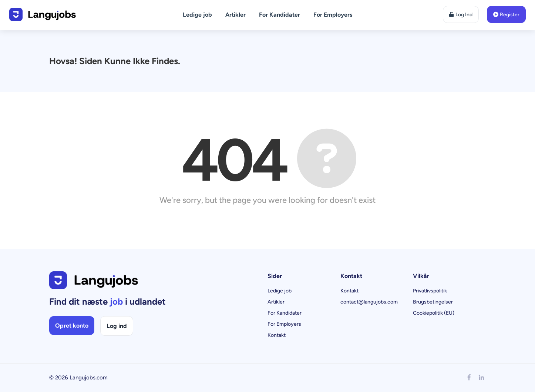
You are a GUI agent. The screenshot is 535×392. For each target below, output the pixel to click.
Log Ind (461, 15)
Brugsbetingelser (433, 302)
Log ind (117, 326)
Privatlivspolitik (430, 291)
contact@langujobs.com (369, 302)
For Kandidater (280, 15)
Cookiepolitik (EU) (434, 313)
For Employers (333, 15)
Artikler (235, 15)
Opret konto (72, 326)
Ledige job (197, 15)
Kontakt (277, 335)
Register (506, 15)
